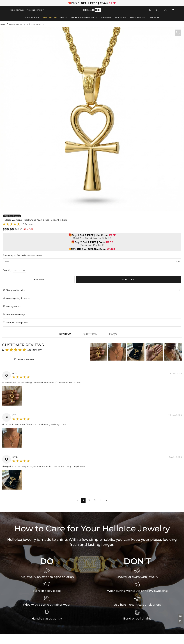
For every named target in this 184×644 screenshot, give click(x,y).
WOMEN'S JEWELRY (35, 10)
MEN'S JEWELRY (17, 10)
